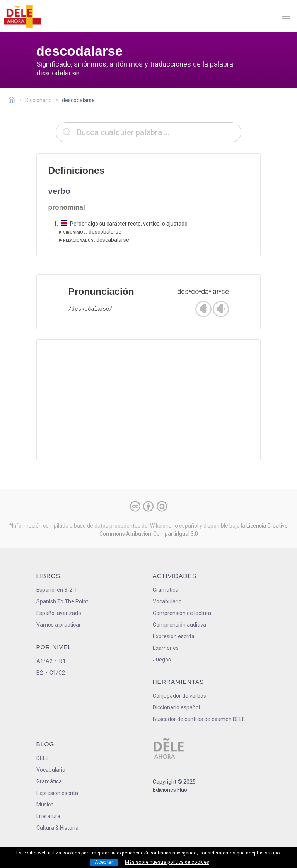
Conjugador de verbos (179, 696)
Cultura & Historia (57, 828)
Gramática (166, 590)
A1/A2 (44, 661)
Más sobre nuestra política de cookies (167, 862)
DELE (43, 758)
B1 (62, 661)
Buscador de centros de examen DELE (199, 719)
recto (134, 224)
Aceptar (104, 862)
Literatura (48, 816)
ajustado (177, 224)
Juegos (162, 660)
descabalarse (113, 240)
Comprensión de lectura (182, 613)
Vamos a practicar (59, 625)
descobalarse (105, 232)
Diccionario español (176, 707)
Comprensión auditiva (179, 625)
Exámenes (166, 648)
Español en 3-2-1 (57, 590)
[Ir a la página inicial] (14, 101)
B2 (40, 673)
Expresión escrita (174, 636)
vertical (152, 224)
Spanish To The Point (62, 601)
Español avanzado (59, 613)
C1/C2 (57, 673)
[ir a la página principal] (22, 16)
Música (45, 805)
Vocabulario (167, 601)
